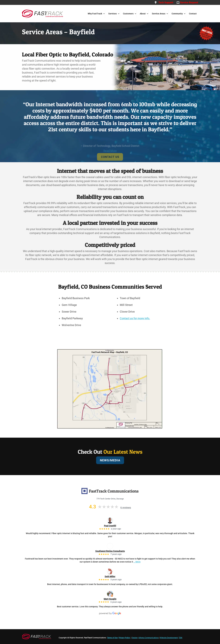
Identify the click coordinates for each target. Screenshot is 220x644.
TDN (180, 638)
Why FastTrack (95, 14)
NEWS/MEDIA (110, 460)
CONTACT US (110, 164)
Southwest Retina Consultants (110, 551)
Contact (193, 14)
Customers (128, 14)
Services (113, 14)
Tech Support (164, 3)
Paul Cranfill (110, 526)
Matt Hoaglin (110, 599)
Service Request (187, 3)
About (143, 14)
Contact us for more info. (135, 318)
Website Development (169, 638)
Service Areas (159, 14)
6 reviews (126, 508)
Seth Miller (110, 576)
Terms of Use (112, 638)
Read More (110, 158)
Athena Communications (148, 638)
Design (135, 638)
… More (137, 562)
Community (177, 14)
